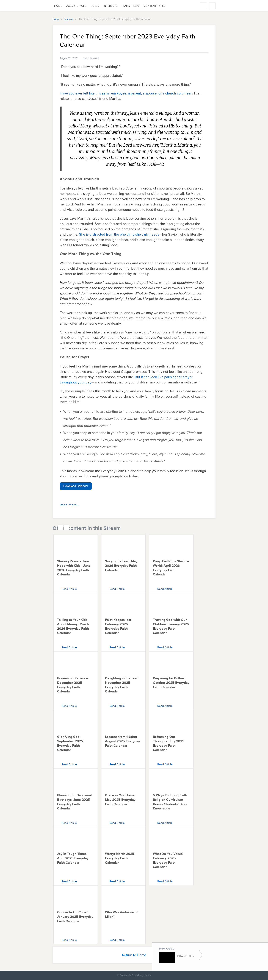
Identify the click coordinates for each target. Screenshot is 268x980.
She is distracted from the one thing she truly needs (119, 234)
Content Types (155, 6)
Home (58, 6)
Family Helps (131, 6)
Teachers (69, 19)
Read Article (69, 589)
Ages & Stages (76, 6)
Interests (110, 6)
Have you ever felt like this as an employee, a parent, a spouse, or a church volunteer (126, 93)
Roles (95, 6)
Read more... (70, 505)
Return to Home (134, 955)
